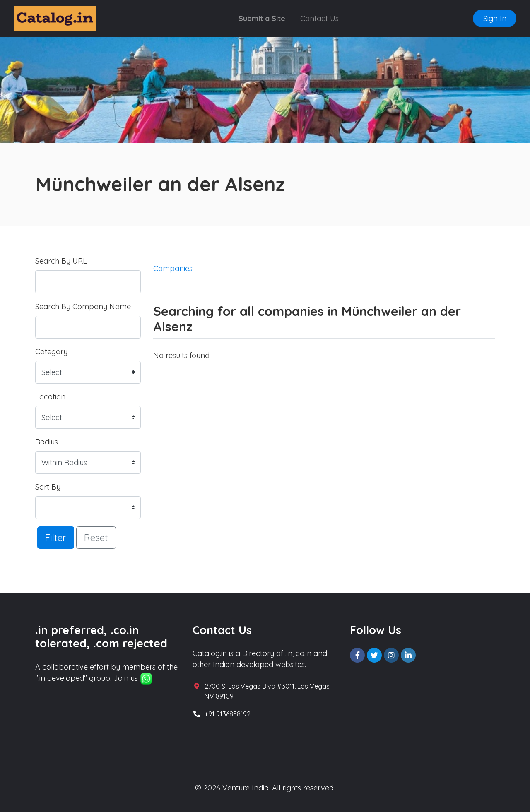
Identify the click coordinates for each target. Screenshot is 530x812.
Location (50, 397)
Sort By (48, 487)
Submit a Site (262, 18)
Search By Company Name (83, 306)
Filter (56, 537)
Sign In (495, 18)
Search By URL (61, 261)
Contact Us (319, 18)
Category (51, 352)
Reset (96, 537)
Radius (47, 442)
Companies (173, 268)
